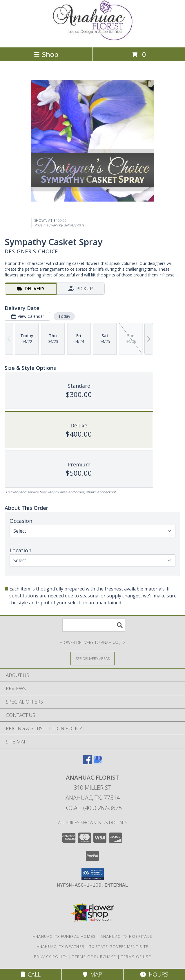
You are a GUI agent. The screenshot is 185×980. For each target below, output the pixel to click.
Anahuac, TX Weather (61, 946)
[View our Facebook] (87, 762)
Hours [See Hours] (154, 974)
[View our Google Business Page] (98, 762)
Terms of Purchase (94, 957)
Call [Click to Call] (31, 974)
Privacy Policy (51, 957)
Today (64, 316)
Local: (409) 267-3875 (92, 808)
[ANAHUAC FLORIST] (92, 39)
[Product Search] (94, 625)
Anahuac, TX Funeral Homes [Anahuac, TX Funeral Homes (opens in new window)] (64, 936)
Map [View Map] (92, 974)
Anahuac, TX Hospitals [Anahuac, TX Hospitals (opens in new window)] (126, 936)
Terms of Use (136, 957)
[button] (93, 874)
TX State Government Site (119, 946)
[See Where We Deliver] (92, 658)
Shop (46, 54)
